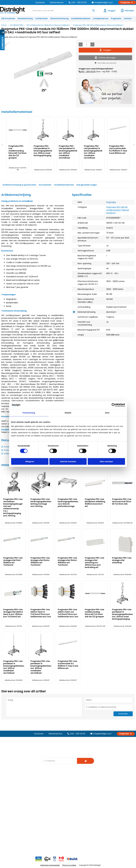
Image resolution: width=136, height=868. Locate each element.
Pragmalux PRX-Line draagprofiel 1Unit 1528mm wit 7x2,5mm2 (13, 561)
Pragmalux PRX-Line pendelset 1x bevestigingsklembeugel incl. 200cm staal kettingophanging (46, 151)
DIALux (46, 788)
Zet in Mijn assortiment (105, 63)
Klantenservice (57, 2)
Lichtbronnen (41, 19)
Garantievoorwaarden (12, 793)
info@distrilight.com (102, 2)
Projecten (127, 2)
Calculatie (88, 788)
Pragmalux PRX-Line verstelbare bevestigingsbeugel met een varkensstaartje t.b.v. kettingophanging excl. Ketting (13, 507)
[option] (6, 45)
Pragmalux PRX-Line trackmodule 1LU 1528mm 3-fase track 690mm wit (118, 150)
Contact (128, 19)
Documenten (45, 185)
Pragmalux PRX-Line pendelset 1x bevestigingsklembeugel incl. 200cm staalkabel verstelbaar (71, 152)
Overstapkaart (50, 804)
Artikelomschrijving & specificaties (19, 185)
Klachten (6, 788)
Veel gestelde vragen (87, 185)
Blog (45, 784)
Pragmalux (116, 19)
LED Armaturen (8, 19)
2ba (45, 820)
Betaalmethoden (10, 797)
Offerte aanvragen (105, 58)
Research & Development (95, 801)
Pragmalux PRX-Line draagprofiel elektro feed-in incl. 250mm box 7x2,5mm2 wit (13, 613)
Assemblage (90, 784)
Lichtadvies (69, 784)
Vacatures (40, 2)
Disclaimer (28, 804)
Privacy (26, 809)
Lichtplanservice (101, 19)
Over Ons (27, 784)
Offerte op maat (50, 793)
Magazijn (88, 793)
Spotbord (48, 809)
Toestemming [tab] (29, 413)
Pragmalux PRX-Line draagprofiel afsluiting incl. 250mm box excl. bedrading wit (95, 563)
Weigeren (30, 461)
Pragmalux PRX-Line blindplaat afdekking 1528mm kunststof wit (95, 503)
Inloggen (105, 50)
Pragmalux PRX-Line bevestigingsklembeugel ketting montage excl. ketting (42, 503)
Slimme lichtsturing (59, 19)
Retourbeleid (8, 809)
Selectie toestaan (68, 461)
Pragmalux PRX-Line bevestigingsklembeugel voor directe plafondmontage (70, 503)
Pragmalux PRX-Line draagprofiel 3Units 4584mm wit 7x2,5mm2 (67, 561)
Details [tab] (68, 413)
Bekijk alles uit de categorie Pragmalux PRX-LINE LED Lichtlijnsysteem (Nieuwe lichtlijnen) (39, 37)
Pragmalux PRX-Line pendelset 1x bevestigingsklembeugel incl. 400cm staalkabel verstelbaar (96, 152)
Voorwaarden (29, 800)
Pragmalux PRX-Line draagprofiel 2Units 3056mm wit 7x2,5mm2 (40, 561)
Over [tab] (107, 413)
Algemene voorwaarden (50, 865)
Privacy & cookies (69, 865)
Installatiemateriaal (81, 19)
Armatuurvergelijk (71, 797)
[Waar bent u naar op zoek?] (94, 11)
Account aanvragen (11, 784)
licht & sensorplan (71, 793)
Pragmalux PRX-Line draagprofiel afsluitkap (122, 560)
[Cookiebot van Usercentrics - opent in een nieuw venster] (114, 405)
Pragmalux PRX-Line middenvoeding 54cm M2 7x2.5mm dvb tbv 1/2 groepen (17, 152)
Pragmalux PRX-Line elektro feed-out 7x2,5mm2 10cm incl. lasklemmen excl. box (68, 613)
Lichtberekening (71, 788)
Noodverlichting (25, 19)
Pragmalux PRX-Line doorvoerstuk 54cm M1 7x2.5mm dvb (122, 502)
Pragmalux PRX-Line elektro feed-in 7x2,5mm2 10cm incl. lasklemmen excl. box (41, 613)
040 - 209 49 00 (78, 2)
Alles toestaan (106, 461)
